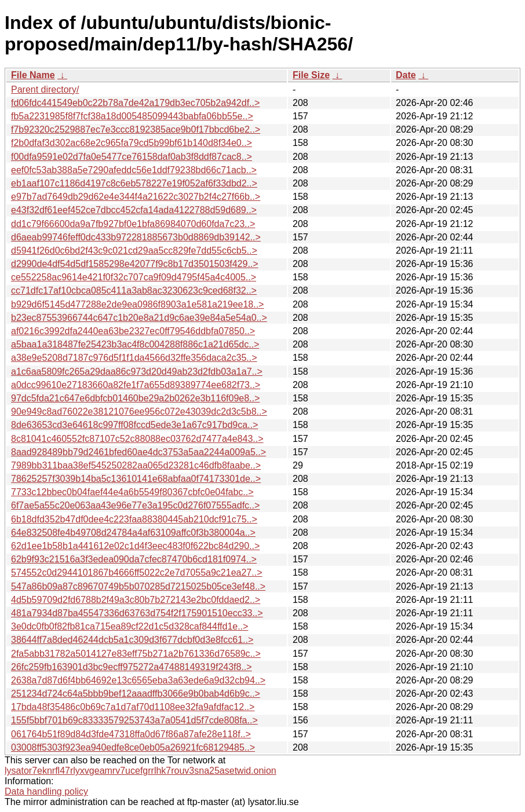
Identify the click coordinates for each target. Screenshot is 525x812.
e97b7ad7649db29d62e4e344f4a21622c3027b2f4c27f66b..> (136, 197)
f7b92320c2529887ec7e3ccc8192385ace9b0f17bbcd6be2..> (136, 129)
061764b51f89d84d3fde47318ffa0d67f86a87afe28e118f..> (131, 734)
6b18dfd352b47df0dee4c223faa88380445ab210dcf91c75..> (134, 519)
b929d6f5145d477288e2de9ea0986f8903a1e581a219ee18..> (137, 304)
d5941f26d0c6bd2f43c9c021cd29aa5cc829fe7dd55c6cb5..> (134, 250)
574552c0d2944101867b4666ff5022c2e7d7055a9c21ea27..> (136, 573)
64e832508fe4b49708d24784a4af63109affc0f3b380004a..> (133, 533)
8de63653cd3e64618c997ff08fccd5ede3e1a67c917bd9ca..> (134, 425)
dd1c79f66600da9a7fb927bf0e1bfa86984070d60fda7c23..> (133, 224)
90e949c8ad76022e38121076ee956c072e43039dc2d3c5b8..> (139, 412)
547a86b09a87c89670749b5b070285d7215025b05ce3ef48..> (138, 586)
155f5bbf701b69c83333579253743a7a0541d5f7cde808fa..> (134, 720)
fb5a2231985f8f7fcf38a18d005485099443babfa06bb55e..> (132, 116)
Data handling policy (46, 791)
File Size (311, 75)
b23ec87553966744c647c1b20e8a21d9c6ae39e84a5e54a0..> (139, 318)
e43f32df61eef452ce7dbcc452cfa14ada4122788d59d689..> (134, 210)
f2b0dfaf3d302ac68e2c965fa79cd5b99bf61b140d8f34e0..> (132, 143)
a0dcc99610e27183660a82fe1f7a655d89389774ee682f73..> (136, 385)
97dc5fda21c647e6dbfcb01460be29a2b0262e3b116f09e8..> (135, 398)
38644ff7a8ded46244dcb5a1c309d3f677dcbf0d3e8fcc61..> (132, 640)
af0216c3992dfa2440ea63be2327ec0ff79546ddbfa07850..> (133, 331)
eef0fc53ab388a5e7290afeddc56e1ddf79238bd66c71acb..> (134, 170)
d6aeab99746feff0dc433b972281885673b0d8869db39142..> (136, 237)
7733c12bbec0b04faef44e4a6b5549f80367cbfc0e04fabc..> (132, 492)
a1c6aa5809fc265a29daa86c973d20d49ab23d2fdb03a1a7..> (137, 372)
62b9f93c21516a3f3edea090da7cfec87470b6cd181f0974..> (134, 559)
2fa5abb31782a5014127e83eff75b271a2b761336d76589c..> (136, 654)
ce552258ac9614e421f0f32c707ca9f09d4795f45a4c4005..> (134, 277)
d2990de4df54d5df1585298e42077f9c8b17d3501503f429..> (135, 264)
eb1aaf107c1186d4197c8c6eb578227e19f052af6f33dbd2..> (134, 183)
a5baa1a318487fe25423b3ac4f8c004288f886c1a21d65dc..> (135, 344)
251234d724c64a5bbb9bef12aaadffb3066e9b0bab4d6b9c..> (136, 694)
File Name (33, 75)
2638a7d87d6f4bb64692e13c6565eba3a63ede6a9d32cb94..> (138, 680)
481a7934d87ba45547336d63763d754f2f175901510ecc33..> (137, 613)
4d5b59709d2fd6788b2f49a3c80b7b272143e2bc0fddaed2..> (136, 600)
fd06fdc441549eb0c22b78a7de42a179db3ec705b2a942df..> (135, 103)
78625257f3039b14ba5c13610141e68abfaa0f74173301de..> (136, 479)
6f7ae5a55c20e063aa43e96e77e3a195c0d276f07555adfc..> (135, 505)
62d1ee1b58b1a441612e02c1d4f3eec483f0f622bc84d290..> (135, 546)
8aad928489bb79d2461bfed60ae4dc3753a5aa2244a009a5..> (138, 452)
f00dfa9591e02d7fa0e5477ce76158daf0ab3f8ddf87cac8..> (132, 157)
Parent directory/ (45, 89)
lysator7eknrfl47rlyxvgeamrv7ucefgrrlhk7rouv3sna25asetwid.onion (141, 771)
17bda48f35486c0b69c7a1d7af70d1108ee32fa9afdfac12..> (133, 707)
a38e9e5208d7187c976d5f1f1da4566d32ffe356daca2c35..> (134, 358)
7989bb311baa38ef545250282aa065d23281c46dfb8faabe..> (136, 465)
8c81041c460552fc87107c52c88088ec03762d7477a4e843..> (137, 439)
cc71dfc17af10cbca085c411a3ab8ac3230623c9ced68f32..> (134, 290)
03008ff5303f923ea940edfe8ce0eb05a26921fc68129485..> (133, 747)
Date (406, 75)
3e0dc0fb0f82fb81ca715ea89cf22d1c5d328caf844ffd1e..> (130, 626)
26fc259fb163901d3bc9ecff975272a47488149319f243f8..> (132, 667)
